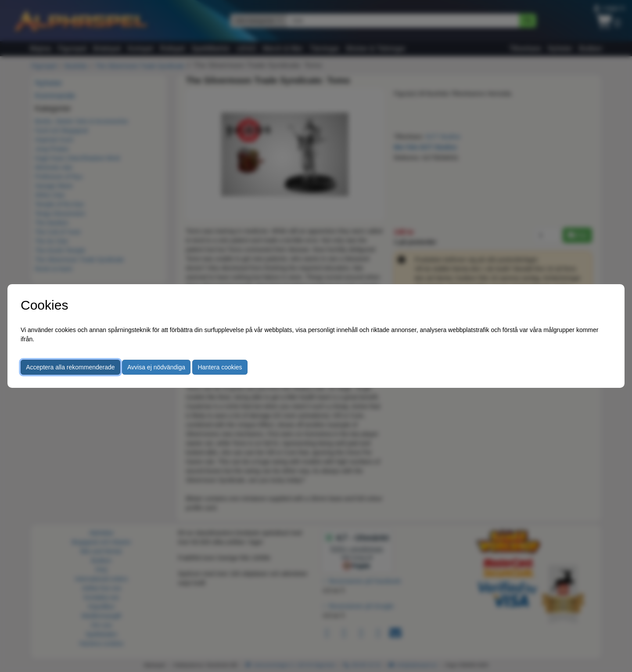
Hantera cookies (220, 367)
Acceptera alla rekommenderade (70, 367)
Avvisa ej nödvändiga (156, 367)
